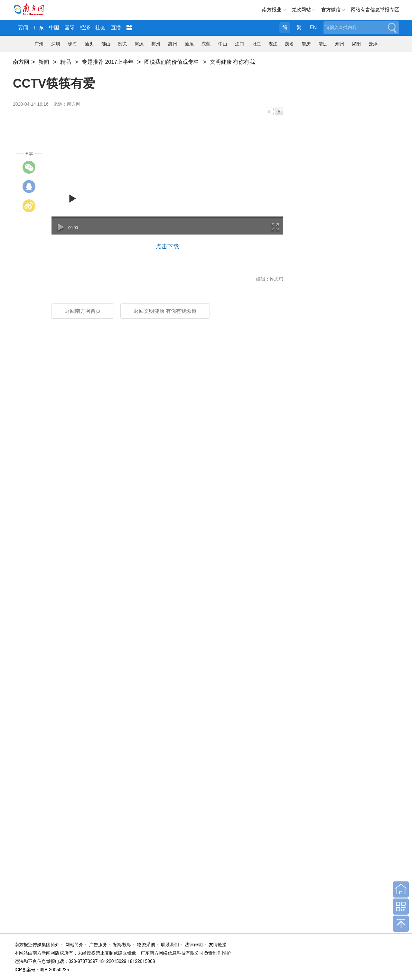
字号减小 (270, 111)
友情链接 (218, 945)
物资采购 (146, 945)
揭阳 (356, 44)
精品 (66, 62)
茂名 (289, 44)
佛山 (106, 44)
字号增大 (279, 111)
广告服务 (98, 945)
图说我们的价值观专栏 (172, 62)
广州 (39, 44)
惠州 (173, 44)
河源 (139, 44)
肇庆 (306, 44)
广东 (39, 28)
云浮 (373, 44)
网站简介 (74, 945)
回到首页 (401, 889)
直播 (116, 28)
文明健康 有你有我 (233, 62)
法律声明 (194, 945)
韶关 (123, 44)
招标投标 (122, 945)
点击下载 (167, 246)
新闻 (44, 62)
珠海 (72, 44)
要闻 (23, 28)
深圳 (56, 44)
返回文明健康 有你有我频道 (165, 311)
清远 (323, 44)
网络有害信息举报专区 (375, 10)
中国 (54, 28)
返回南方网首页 (83, 311)
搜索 (392, 28)
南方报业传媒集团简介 (37, 945)
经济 (85, 28)
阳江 (256, 44)
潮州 (340, 44)
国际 (70, 28)
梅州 (156, 44)
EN (313, 28)
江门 (239, 44)
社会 (100, 28)
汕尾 (189, 44)
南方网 (21, 62)
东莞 (206, 44)
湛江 (273, 44)
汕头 (89, 44)
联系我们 (170, 945)
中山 (223, 44)
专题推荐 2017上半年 (108, 62)
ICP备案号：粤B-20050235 (42, 970)
